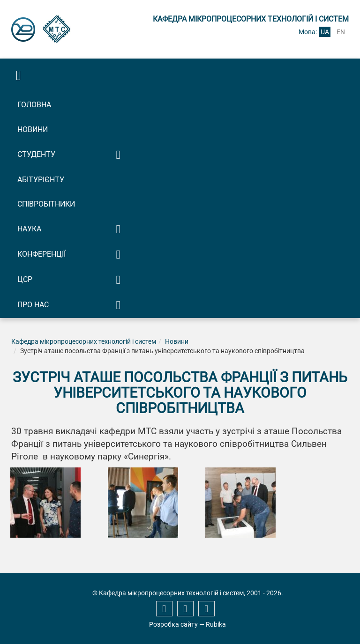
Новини (33, 130)
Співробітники (46, 204)
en (341, 32)
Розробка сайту (173, 624)
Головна (34, 105)
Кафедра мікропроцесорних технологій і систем (84, 341)
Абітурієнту (41, 180)
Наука (29, 229)
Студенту (36, 154)
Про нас (33, 305)
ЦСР (25, 279)
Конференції (41, 254)
